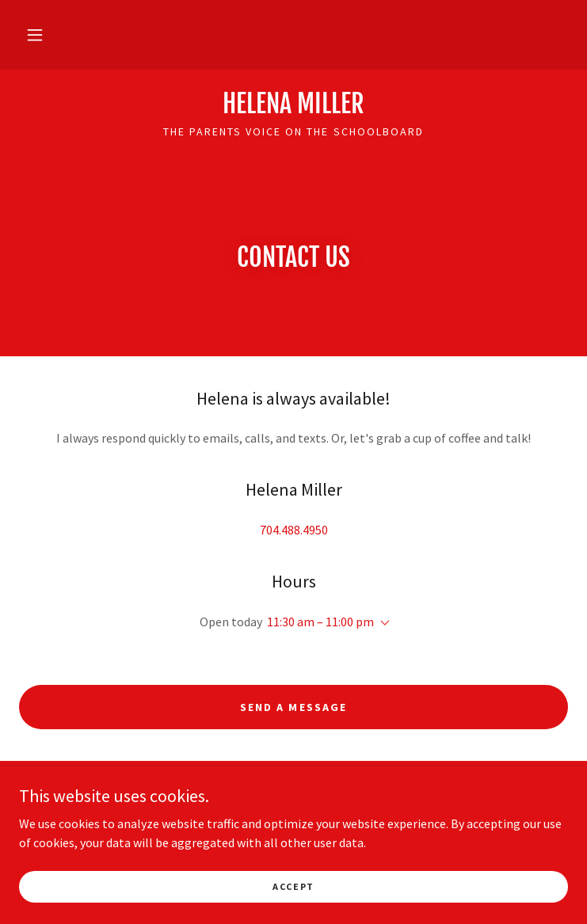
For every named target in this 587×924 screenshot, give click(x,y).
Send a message (293, 707)
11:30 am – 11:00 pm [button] (320, 622)
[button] (35, 35)
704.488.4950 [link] (294, 530)
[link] (293, 104)
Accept (293, 886)
